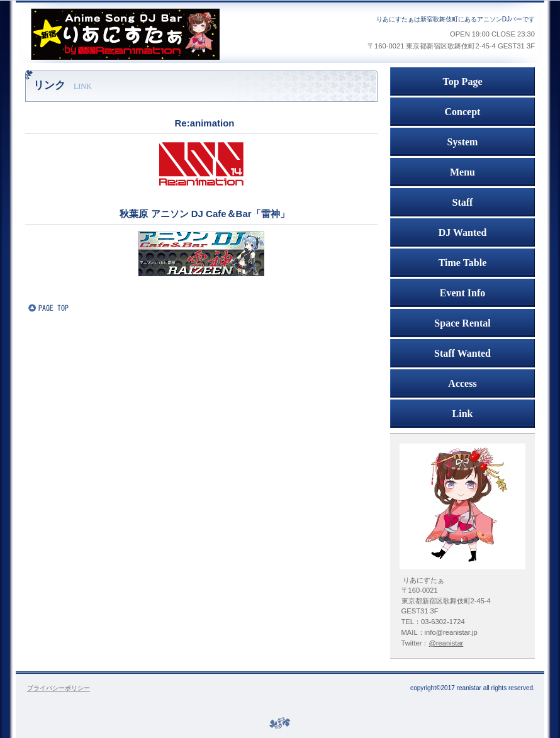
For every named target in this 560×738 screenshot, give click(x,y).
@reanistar (446, 643)
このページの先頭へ (66, 308)
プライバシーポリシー (59, 688)
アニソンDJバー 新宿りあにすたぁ (160, 34)
